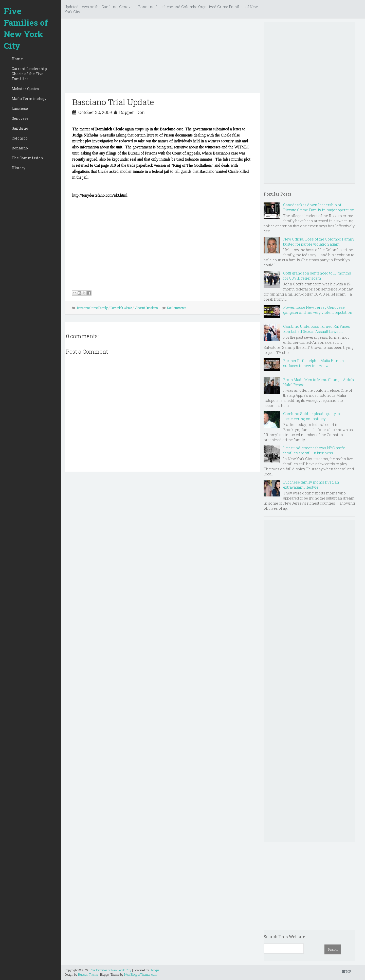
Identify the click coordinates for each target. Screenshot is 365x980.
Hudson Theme (88, 974)
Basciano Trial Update (113, 102)
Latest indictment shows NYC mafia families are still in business (314, 450)
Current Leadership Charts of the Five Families (29, 74)
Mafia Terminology (29, 99)
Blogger (155, 970)
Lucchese (20, 108)
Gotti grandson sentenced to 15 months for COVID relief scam (317, 276)
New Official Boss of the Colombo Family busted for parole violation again (319, 242)
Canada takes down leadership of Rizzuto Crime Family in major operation (319, 207)
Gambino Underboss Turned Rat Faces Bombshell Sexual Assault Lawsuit (317, 329)
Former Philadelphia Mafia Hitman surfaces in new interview (314, 363)
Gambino (20, 128)
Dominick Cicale (121, 308)
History (19, 168)
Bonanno (20, 148)
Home (17, 59)
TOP (347, 971)
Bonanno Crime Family (92, 308)
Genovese (20, 118)
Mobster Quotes (25, 89)
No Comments (177, 308)
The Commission (27, 158)
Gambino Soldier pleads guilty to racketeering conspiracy (312, 416)
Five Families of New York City (26, 28)
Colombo (20, 138)
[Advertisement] (162, 58)
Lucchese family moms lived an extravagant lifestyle (311, 485)
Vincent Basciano (146, 308)
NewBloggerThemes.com (141, 974)
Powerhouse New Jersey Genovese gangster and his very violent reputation (318, 310)
